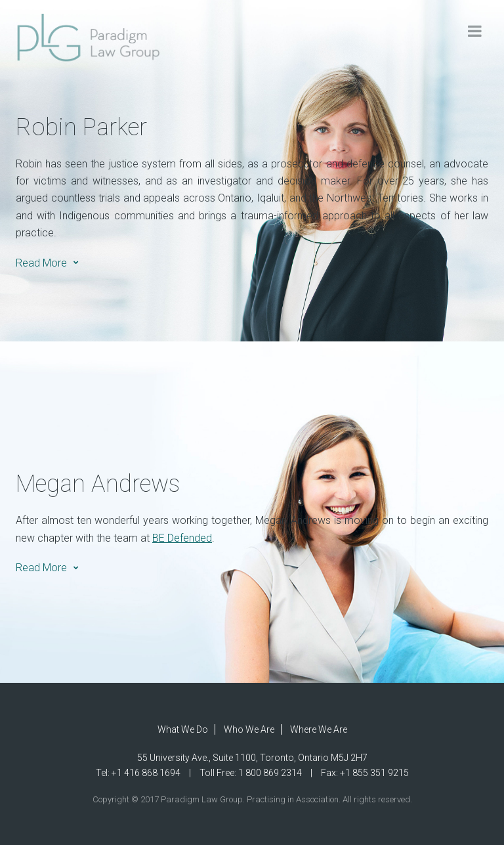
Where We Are (319, 729)
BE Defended (182, 538)
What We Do (183, 729)
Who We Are (249, 729)
